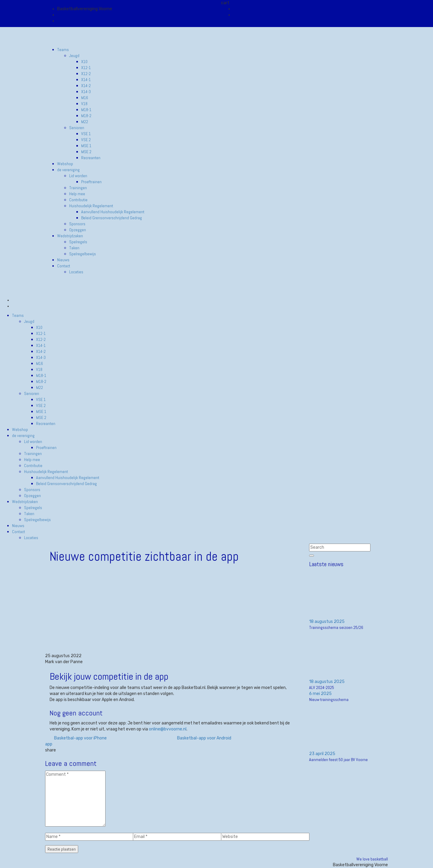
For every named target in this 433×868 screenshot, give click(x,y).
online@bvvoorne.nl (168, 729)
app (49, 744)
